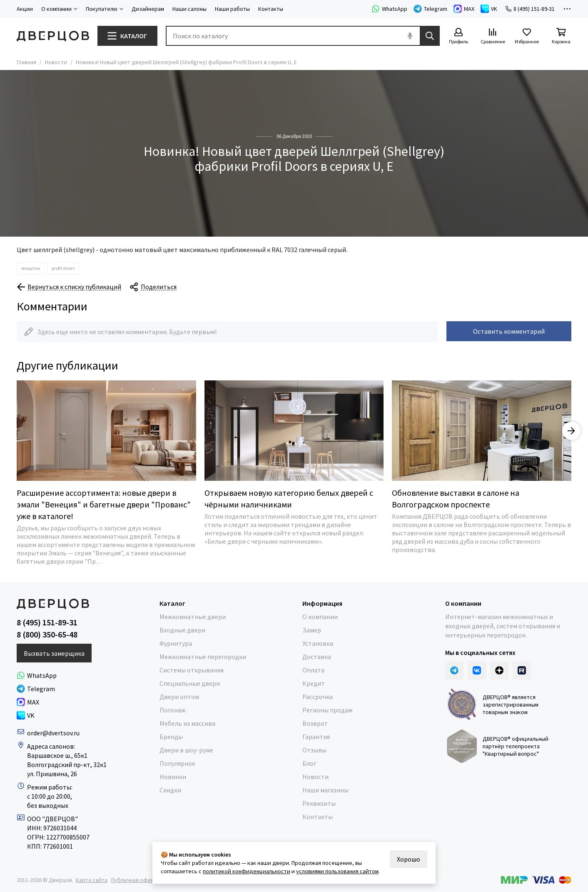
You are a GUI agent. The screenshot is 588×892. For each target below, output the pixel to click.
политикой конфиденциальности (247, 871)
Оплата (313, 670)
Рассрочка (318, 697)
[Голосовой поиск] (410, 36)
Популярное (177, 763)
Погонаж (173, 710)
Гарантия (316, 737)
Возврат (315, 723)
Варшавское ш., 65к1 (57, 755)
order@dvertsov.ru (53, 733)
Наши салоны (189, 9)
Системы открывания (192, 670)
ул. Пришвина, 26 (52, 774)
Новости (56, 62)
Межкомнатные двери (193, 617)
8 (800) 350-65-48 (47, 635)
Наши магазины (325, 790)
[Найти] (430, 36)
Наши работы (232, 9)
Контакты (271, 9)
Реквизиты (319, 803)
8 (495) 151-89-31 (530, 9)
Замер (312, 630)
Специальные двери (190, 683)
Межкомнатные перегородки (203, 657)
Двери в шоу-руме (186, 750)
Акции (25, 9)
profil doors (63, 268)
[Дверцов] (53, 36)
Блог (309, 763)
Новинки (173, 777)
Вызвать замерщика (54, 653)
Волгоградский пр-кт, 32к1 (67, 765)
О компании (320, 617)
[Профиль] (458, 36)
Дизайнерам (148, 9)
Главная (26, 62)
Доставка (317, 657)
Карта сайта (92, 880)
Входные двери (182, 630)
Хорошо (409, 859)
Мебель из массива (187, 723)
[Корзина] (561, 36)
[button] (571, 431)
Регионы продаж (328, 710)
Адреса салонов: (52, 746)
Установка (318, 643)
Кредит (314, 683)
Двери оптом (179, 697)
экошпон (31, 268)
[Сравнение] (493, 36)
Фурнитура (176, 643)
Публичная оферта (136, 880)
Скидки (170, 790)
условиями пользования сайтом (337, 871)
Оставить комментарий (509, 331)
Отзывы (314, 750)
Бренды (171, 737)
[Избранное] (527, 36)
